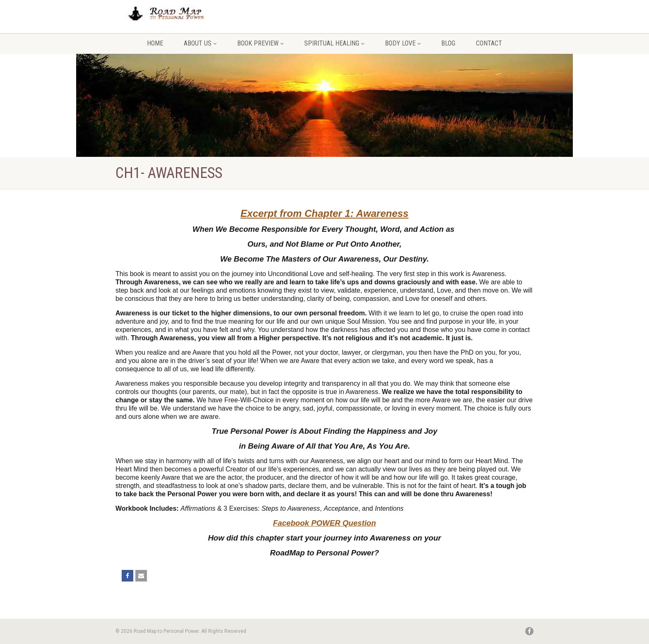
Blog (448, 43)
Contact (489, 43)
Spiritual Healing (334, 43)
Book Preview (260, 43)
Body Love (403, 43)
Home (155, 43)
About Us (200, 43)
